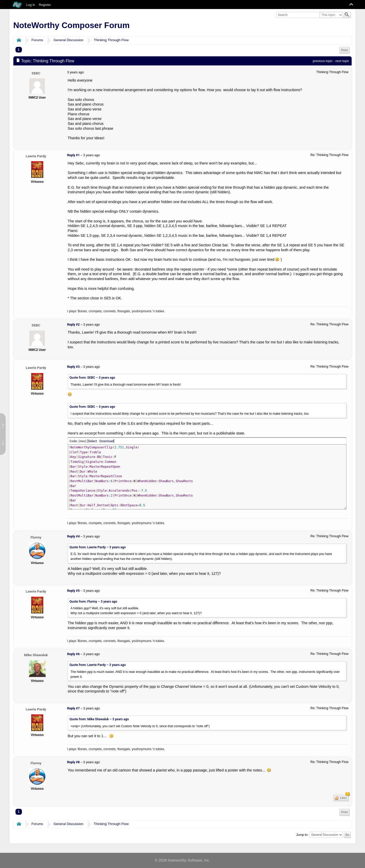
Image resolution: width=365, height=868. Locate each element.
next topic (342, 61)
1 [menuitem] (19, 50)
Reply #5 (73, 591)
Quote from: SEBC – (92, 378)
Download (107, 441)
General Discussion (68, 40)
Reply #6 (73, 654)
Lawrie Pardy (36, 156)
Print (345, 50)
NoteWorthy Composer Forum (71, 25)
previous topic (323, 61)
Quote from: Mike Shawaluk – (99, 719)
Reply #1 (73, 155)
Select (93, 441)
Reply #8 (73, 762)
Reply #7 (73, 708)
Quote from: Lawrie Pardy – (98, 547)
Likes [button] (344, 797)
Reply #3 (73, 367)
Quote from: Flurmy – (93, 602)
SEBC (36, 73)
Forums (37, 40)
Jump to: (302, 835)
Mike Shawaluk (36, 655)
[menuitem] (345, 50)
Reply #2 (73, 325)
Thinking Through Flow (111, 40)
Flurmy (36, 537)
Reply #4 (73, 536)
